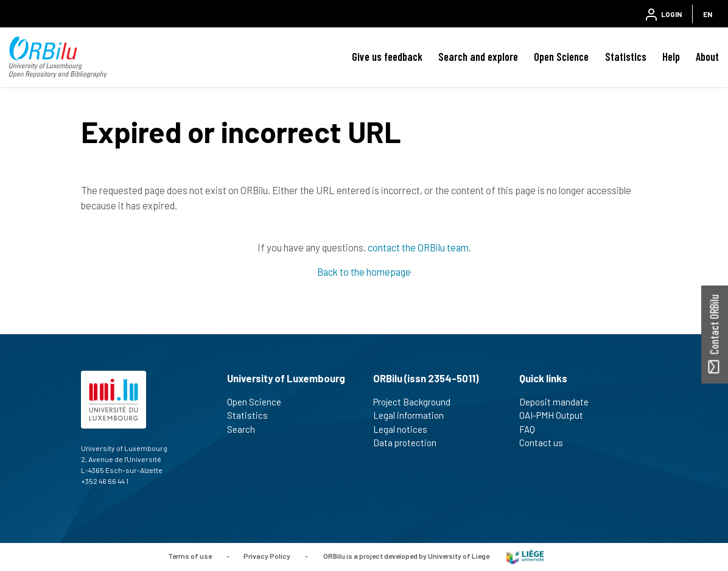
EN (708, 14)
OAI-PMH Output (556, 415)
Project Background (417, 402)
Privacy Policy (267, 556)
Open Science (561, 57)
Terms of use (190, 556)
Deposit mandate (559, 402)
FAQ (532, 429)
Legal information (414, 415)
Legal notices (405, 429)
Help (671, 57)
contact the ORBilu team (418, 247)
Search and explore (478, 57)
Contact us (546, 443)
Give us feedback (387, 57)
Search (246, 429)
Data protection (410, 443)
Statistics (626, 57)
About (707, 57)
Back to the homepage (364, 271)
